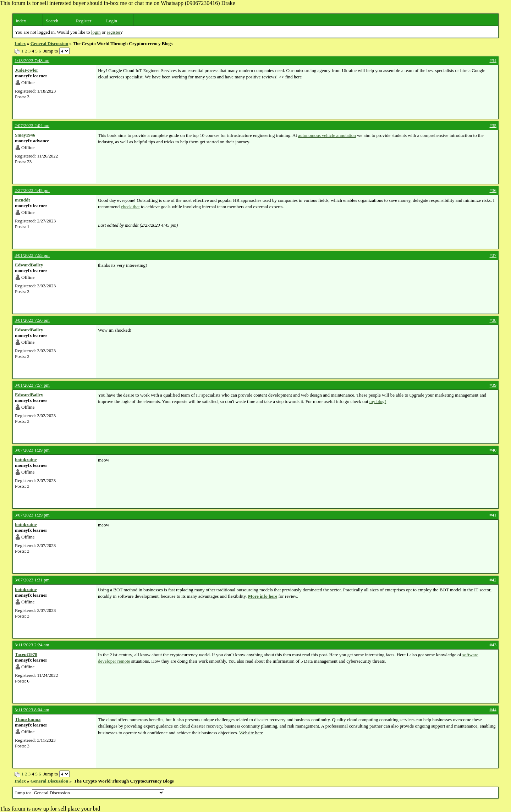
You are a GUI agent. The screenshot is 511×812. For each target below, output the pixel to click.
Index (21, 21)
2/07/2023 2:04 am (32, 125)
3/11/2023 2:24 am (32, 645)
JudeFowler (27, 70)
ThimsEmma (28, 719)
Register (84, 21)
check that (130, 207)
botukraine (26, 460)
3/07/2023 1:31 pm (32, 580)
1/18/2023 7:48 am (32, 60)
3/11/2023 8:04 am (32, 710)
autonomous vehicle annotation (327, 135)
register (114, 32)
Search (52, 21)
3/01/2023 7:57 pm (32, 385)
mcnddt (23, 200)
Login (112, 21)
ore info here (265, 596)
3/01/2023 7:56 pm (32, 320)
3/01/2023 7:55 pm (32, 255)
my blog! (378, 401)
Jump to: (90, 793)
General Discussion (50, 43)
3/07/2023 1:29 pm (32, 450)
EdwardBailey (29, 265)
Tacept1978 (26, 654)
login (96, 32)
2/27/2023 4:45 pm (32, 190)
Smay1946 (25, 135)
